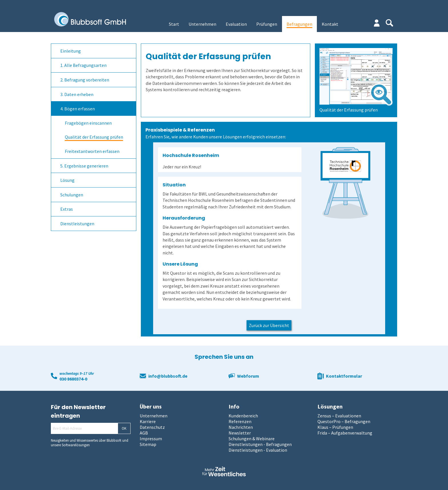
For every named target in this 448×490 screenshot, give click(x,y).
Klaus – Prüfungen (335, 427)
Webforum (248, 376)
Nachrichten (241, 427)
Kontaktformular (344, 376)
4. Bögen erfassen (78, 109)
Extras (67, 209)
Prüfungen (267, 24)
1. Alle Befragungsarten (83, 65)
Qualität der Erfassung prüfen (94, 137)
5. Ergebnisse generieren (84, 166)
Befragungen (299, 24)
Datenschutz (152, 427)
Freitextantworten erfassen (92, 151)
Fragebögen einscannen (88, 123)
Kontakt (330, 24)
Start (174, 24)
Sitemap (148, 444)
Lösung (67, 180)
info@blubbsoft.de (168, 376)
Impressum (151, 439)
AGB (144, 433)
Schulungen (72, 195)
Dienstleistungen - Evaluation (258, 450)
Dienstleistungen (77, 224)
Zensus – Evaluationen (339, 416)
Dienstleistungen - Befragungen (260, 444)
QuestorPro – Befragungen (344, 421)
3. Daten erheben (77, 94)
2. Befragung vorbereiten (85, 80)
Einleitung (71, 51)
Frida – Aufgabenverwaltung (345, 433)
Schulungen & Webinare (252, 439)
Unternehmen (202, 24)
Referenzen (240, 421)
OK (124, 428)
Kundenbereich (243, 416)
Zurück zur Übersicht (269, 325)
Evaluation (236, 24)
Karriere (148, 421)
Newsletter (240, 433)
